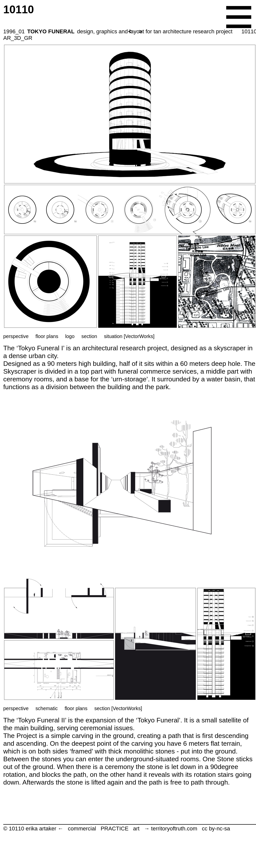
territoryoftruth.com (174, 829)
